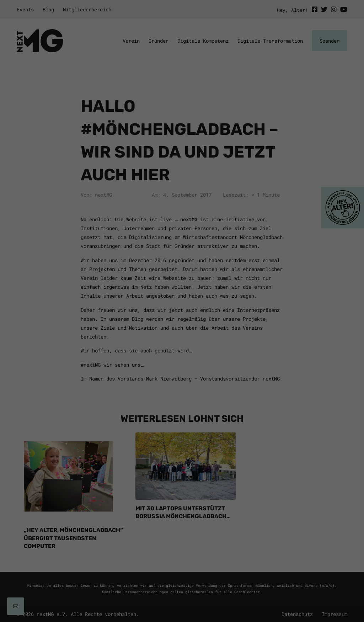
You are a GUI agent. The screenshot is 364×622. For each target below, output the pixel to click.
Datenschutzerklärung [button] (190, 413)
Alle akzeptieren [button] (182, 355)
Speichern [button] (182, 376)
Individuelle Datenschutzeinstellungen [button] (182, 397)
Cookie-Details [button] (138, 413)
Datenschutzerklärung (118, 307)
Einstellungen (108, 314)
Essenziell (109, 330)
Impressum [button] (233, 413)
